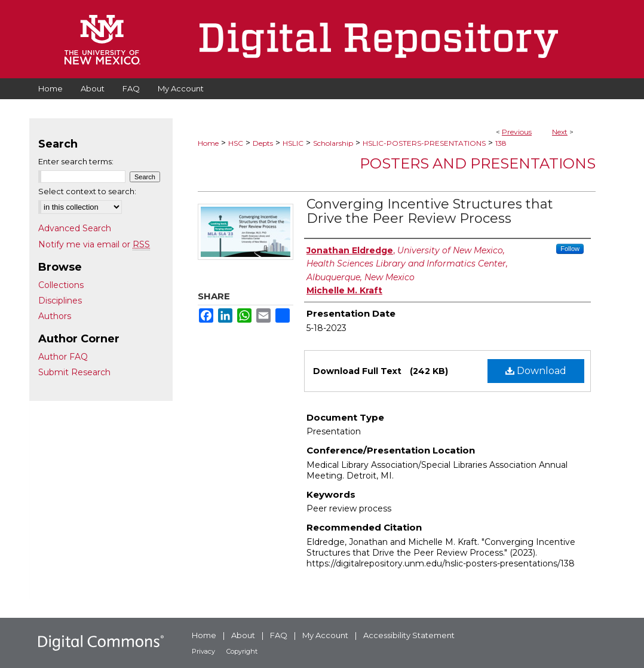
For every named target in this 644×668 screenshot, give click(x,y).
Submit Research (74, 372)
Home (208, 143)
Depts (263, 143)
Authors (55, 316)
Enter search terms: (76, 161)
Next (560, 132)
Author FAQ (63, 357)
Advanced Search (75, 228)
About (243, 635)
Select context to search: (87, 191)
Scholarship (333, 143)
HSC (236, 143)
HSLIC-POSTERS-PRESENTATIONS (424, 143)
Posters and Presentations (478, 163)
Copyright (242, 651)
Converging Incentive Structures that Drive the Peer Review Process (430, 211)
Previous (517, 132)
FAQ (279, 635)
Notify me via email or (94, 244)
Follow (570, 249)
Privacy (203, 651)
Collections (61, 285)
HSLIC (293, 143)
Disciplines (60, 301)
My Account (325, 635)
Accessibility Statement (409, 635)
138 (501, 143)
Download (536, 371)
